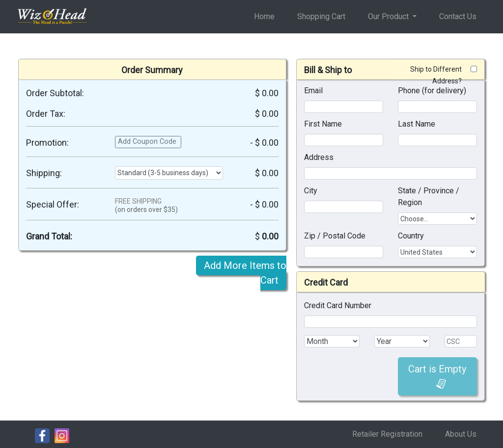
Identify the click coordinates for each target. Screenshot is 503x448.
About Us (461, 434)
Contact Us (458, 16)
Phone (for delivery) (432, 91)
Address (319, 157)
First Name (323, 124)
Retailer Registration (387, 434)
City (311, 191)
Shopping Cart (321, 16)
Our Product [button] (389, 16)
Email (313, 91)
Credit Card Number (338, 305)
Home (264, 16)
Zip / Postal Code (335, 236)
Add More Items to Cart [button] (245, 273)
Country (411, 236)
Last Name (417, 124)
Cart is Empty (437, 376)
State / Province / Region (429, 197)
